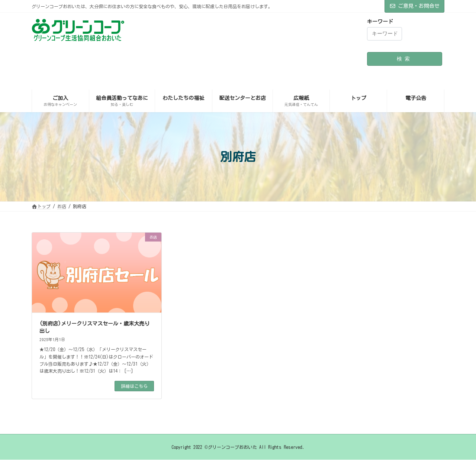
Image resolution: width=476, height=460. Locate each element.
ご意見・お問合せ (415, 6)
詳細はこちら (134, 386)
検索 (405, 59)
